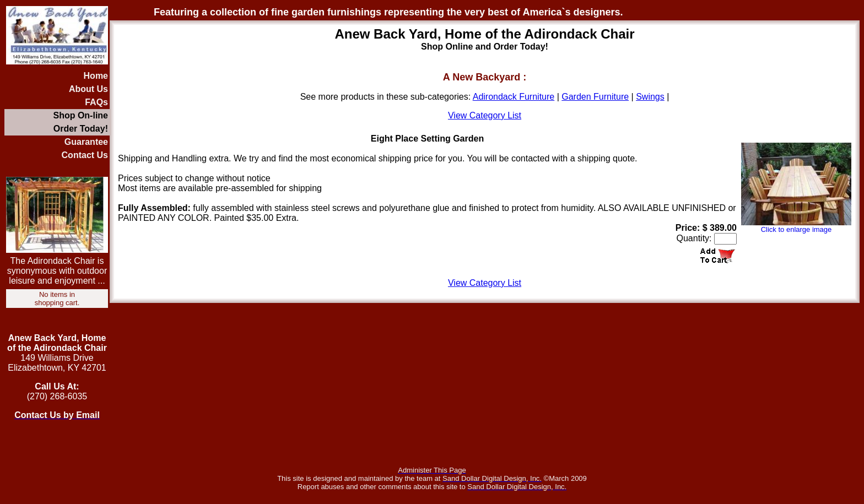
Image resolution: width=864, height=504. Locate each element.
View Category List (485, 115)
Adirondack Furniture (514, 97)
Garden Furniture (595, 97)
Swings (650, 97)
